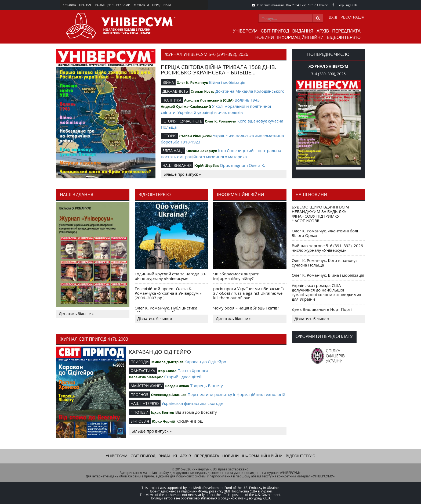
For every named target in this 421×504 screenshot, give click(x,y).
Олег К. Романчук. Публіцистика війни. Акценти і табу (166, 310)
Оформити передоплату (324, 336)
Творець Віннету (207, 386)
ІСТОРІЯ (170, 136)
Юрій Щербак (207, 165)
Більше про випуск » (182, 174)
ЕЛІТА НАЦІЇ (173, 151)
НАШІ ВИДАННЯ (177, 165)
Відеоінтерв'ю (344, 37)
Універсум (245, 31)
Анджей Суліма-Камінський (186, 106)
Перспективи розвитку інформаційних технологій (236, 394)
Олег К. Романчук (192, 82)
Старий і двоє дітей (183, 377)
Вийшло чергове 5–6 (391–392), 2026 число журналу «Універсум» (327, 248)
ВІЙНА (168, 82)
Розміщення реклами (113, 5)
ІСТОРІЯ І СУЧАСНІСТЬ (182, 121)
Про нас (86, 5)
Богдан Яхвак (177, 386)
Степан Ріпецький (195, 136)
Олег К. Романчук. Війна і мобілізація (328, 275)
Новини (265, 37)
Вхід (333, 17)
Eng (347, 5)
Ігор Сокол (167, 371)
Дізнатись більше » (76, 314)
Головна (69, 5)
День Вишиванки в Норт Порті (322, 309)
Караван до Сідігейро (205, 362)
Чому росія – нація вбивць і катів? (246, 308)
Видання (303, 31)
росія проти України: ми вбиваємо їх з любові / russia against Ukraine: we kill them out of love (249, 293)
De (356, 5)
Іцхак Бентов (163, 412)
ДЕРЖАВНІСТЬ (175, 91)
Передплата (162, 5)
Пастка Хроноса (193, 370)
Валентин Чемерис (146, 377)
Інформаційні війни (300, 37)
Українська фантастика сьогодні (193, 403)
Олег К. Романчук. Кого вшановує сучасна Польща (325, 263)
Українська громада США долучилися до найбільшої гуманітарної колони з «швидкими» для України (327, 292)
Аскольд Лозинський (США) (209, 100)
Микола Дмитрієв (168, 362)
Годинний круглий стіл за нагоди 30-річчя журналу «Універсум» (171, 276)
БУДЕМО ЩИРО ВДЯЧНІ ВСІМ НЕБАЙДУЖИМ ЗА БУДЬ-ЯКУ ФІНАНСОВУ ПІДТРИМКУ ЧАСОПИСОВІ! (320, 214)
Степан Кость (202, 91)
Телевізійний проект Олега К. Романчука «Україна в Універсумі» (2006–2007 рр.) (168, 293)
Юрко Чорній (164, 421)
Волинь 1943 (247, 100)
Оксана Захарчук (202, 151)
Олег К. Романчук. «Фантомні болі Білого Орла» (325, 233)
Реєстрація (352, 17)
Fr (352, 5)
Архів (323, 31)
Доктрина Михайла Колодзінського (250, 91)
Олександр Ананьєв (169, 395)
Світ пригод (275, 31)
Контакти (141, 5)
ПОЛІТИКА (172, 100)
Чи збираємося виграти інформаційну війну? (236, 276)
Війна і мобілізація (227, 82)
